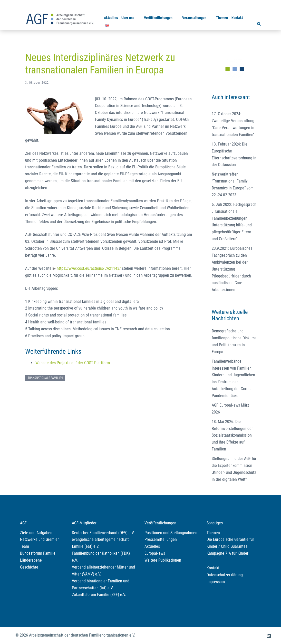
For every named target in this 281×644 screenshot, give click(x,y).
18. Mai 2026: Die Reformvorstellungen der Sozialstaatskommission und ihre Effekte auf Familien (232, 435)
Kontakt (237, 18)
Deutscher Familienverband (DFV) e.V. (103, 533)
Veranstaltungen (194, 18)
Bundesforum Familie (38, 553)
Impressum (216, 582)
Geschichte (29, 567)
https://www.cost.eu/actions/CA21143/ (89, 268)
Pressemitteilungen (161, 539)
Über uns (128, 18)
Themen (222, 18)
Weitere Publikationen (163, 560)
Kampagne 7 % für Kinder (227, 553)
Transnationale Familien (45, 378)
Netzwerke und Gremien (40, 539)
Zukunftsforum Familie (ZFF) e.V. (99, 595)
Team (25, 546)
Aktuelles (111, 18)
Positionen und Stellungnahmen (171, 533)
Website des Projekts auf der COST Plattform (73, 363)
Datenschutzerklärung (225, 575)
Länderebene (31, 560)
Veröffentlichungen (158, 18)
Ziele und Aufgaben (36, 533)
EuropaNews (155, 553)
